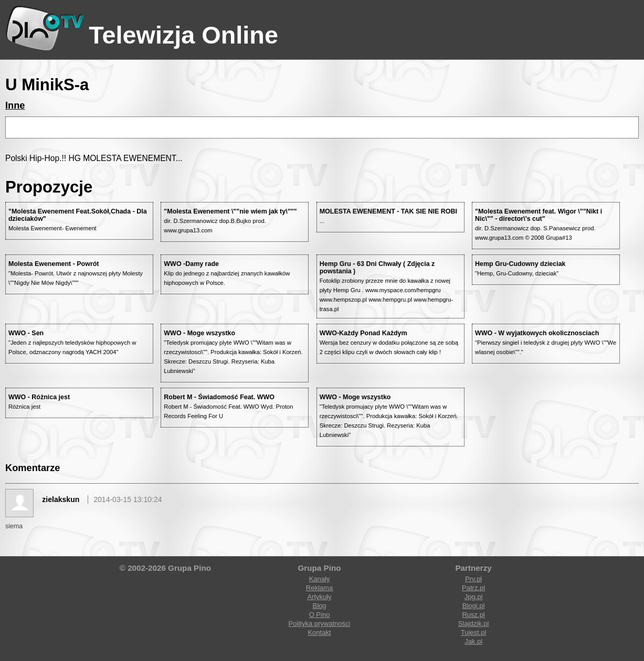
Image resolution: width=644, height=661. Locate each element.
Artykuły (319, 597)
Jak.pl (473, 641)
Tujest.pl (474, 632)
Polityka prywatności (320, 623)
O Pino (320, 615)
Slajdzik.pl (474, 623)
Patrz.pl (473, 588)
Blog (319, 606)
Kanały (320, 579)
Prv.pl (473, 579)
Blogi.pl (474, 606)
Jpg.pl (474, 597)
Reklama (319, 588)
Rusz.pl (473, 615)
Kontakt (319, 632)
